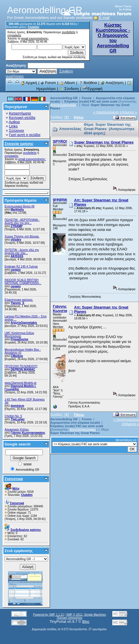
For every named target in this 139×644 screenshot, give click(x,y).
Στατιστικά (14, 479)
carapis (16, 270)
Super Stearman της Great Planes (104, 142)
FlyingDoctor (20, 339)
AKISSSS (17, 256)
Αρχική (29, 83)
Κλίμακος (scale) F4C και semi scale (91, 101)
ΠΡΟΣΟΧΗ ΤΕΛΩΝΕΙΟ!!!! (21, 366)
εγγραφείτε (14, 35)
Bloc (86, 622)
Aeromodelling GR (64, 98)
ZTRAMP (17, 226)
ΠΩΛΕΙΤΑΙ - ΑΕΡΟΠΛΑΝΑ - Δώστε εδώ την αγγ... (22, 221)
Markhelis (17, 210)
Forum (48, 83)
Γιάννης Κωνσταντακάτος (28, 433)
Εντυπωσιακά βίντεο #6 (20, 206)
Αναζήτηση (112, 83)
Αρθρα (14, 122)
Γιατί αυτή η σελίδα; (25, 135)
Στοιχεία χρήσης (19, 144)
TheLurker (18, 419)
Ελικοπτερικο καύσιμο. (19, 300)
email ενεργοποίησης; (35, 39)
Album (67, 83)
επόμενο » (128, 112)
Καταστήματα (20, 113)
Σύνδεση (69, 89)
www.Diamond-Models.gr (21, 383)
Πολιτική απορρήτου (69, 618)
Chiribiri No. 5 (13, 416)
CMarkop (17, 356)
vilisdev (16, 240)
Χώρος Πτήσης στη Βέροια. (22, 236)
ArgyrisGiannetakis (24, 323)
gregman (61, 199)
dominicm (17, 406)
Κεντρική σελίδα (22, 118)
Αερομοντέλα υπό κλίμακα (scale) (75, 423)
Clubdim (34, 27)
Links (13, 126)
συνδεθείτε (68, 32)
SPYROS (61, 141)
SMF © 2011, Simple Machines (86, 615)
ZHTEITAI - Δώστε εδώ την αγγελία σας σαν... (22, 252)
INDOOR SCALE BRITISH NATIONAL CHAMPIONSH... (23, 282)
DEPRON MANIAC (23, 369)
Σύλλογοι (16, 130)
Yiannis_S (17, 303)
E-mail (102, 18)
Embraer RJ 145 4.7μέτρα (21, 267)
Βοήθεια (88, 83)
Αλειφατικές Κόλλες (17, 430)
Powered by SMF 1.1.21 (48, 615)
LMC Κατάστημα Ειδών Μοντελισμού (19, 335)
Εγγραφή (92, 89)
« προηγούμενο (106, 112)
